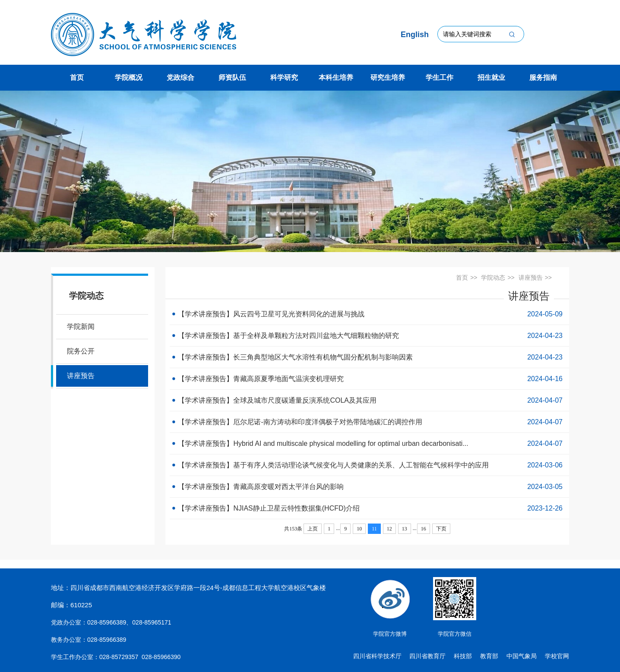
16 (424, 529)
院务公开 (81, 351)
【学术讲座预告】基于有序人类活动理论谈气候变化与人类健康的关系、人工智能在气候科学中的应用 (369, 465)
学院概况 (129, 77)
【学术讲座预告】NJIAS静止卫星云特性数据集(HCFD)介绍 (369, 508)
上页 (313, 529)
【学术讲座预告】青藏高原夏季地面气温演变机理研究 (369, 379)
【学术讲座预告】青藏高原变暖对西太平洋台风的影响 (369, 487)
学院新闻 (81, 327)
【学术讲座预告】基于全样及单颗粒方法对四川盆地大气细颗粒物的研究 (369, 336)
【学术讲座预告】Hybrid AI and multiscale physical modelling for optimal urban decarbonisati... (369, 443)
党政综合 (180, 77)
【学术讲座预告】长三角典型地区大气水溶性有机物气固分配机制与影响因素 (369, 357)
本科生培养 (336, 77)
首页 (77, 77)
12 (389, 529)
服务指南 (543, 77)
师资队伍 (232, 77)
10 (359, 529)
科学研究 (284, 77)
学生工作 (440, 77)
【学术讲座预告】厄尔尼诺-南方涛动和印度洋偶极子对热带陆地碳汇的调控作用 (369, 422)
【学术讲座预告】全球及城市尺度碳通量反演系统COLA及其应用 (369, 400)
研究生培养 (388, 77)
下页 (441, 529)
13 (405, 529)
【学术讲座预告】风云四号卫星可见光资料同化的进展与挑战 (369, 314)
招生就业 (491, 77)
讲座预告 (81, 376)
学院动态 (493, 278)
